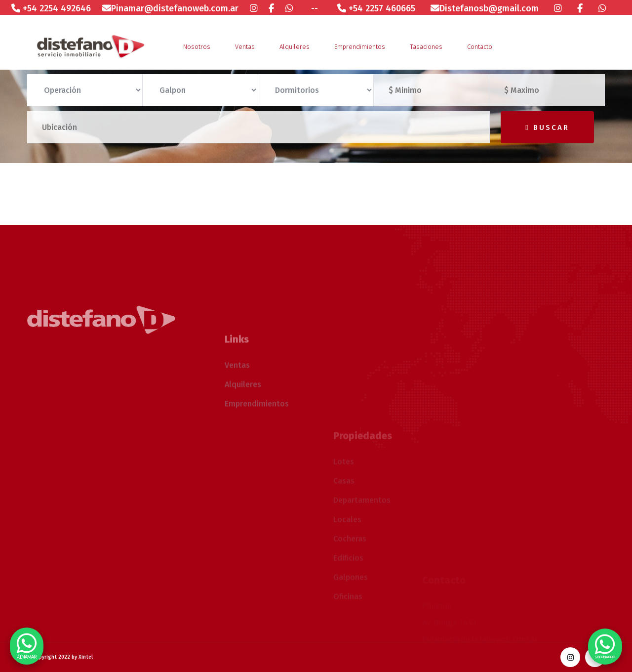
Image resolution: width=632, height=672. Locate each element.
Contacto (480, 47)
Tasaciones (426, 47)
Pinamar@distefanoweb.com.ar (170, 8)
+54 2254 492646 (51, 8)
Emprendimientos (360, 47)
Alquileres (295, 47)
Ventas (245, 47)
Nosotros (197, 47)
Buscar (547, 127)
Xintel (86, 657)
